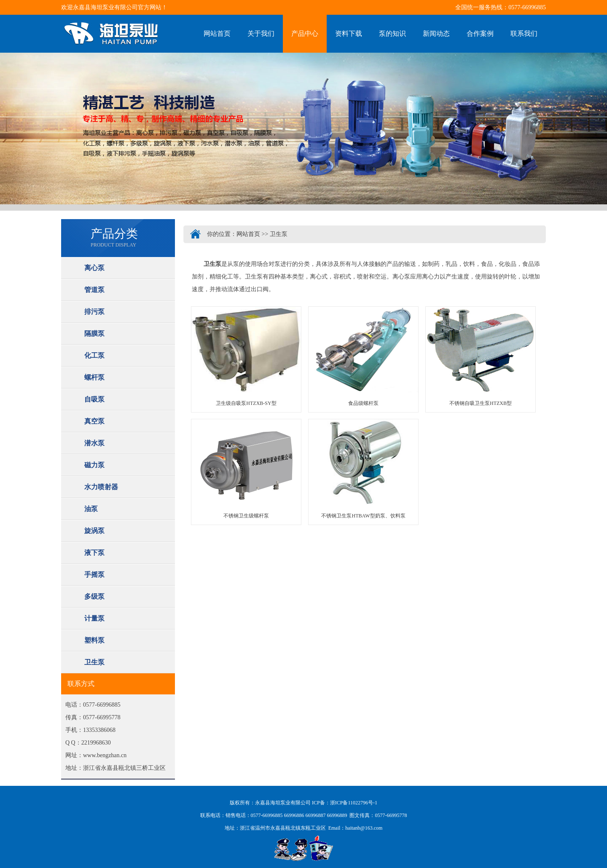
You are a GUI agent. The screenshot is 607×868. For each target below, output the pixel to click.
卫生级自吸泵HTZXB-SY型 (246, 403)
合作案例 (480, 33)
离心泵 (94, 268)
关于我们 (261, 33)
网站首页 (217, 33)
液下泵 (94, 553)
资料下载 (349, 33)
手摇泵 (94, 575)
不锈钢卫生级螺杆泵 (246, 516)
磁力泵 (94, 465)
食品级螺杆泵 (363, 403)
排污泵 (94, 312)
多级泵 (94, 596)
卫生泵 (94, 662)
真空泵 (94, 421)
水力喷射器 (101, 487)
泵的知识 (392, 33)
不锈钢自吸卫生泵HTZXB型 (481, 403)
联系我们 (524, 33)
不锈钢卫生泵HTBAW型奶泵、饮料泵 (363, 516)
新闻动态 (436, 33)
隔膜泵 (94, 334)
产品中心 (305, 33)
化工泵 (94, 355)
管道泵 (94, 290)
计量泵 (94, 618)
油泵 (91, 509)
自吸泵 (94, 399)
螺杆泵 (94, 377)
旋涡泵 (94, 531)
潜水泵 (94, 443)
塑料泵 (94, 640)
